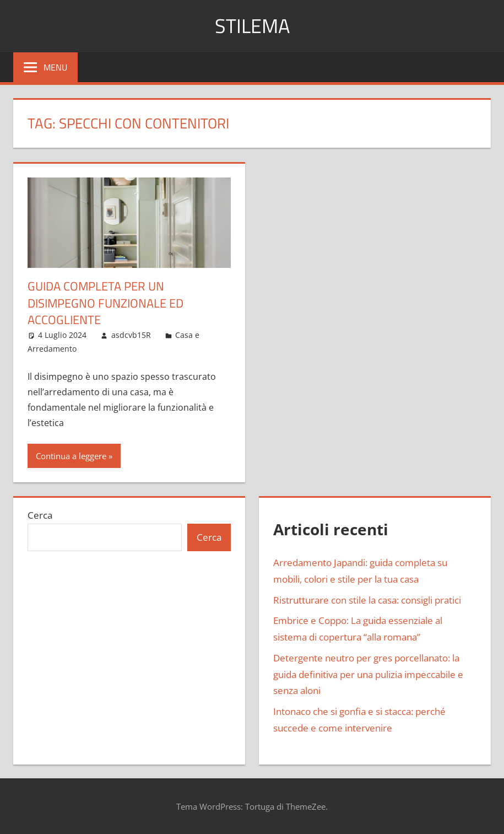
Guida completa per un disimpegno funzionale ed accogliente (105, 303)
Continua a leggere (71, 456)
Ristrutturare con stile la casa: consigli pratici (367, 600)
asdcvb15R (131, 335)
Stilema (252, 26)
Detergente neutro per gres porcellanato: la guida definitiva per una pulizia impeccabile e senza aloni (368, 674)
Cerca (40, 515)
